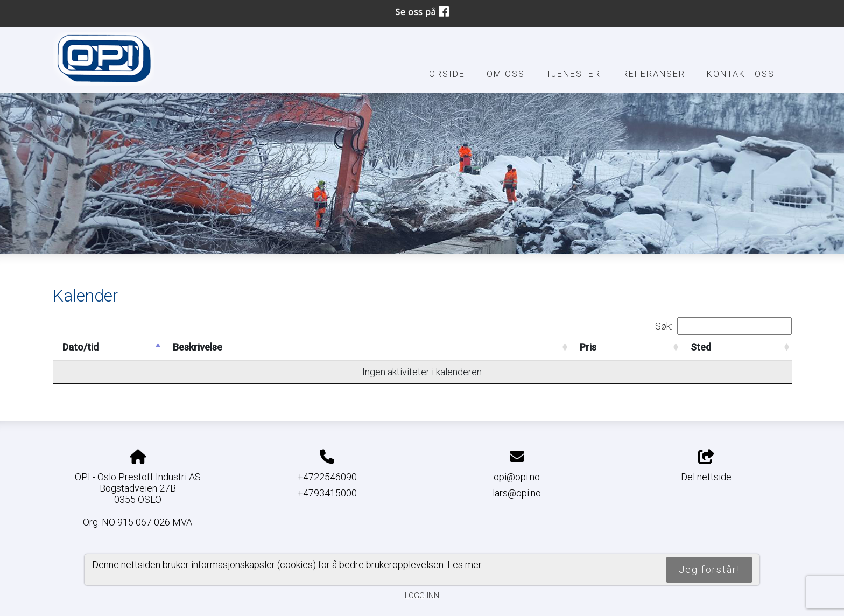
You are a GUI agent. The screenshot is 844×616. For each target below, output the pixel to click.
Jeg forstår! (709, 569)
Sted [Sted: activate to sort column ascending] (701, 347)
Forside (444, 74)
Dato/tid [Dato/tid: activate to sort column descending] (80, 347)
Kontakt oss (741, 74)
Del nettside (706, 466)
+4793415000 (327, 493)
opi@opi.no (517, 477)
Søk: (723, 326)
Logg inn (422, 596)
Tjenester (574, 74)
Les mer (465, 565)
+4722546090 (327, 477)
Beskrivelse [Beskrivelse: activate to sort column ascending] (198, 347)
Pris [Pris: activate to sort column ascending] (588, 347)
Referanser (654, 74)
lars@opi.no (517, 493)
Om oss (506, 74)
